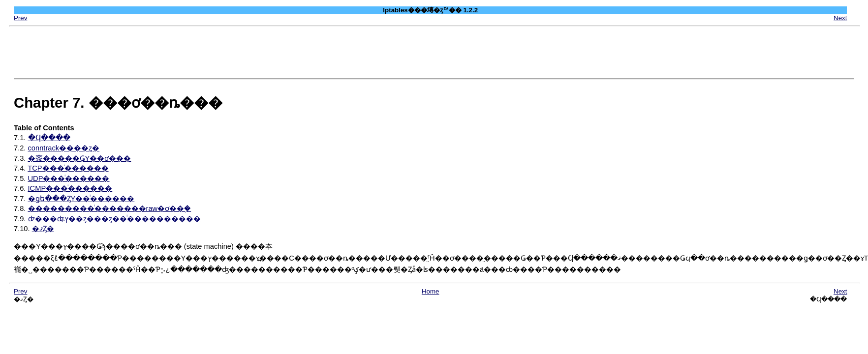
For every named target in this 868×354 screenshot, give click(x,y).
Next (840, 18)
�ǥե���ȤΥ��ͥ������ (81, 199)
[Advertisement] (434, 53)
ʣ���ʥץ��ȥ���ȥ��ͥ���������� (114, 219)
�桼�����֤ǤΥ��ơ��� (80, 158)
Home (431, 291)
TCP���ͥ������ (68, 168)
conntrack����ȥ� (64, 148)
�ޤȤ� (43, 229)
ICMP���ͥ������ (70, 188)
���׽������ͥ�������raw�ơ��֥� (110, 208)
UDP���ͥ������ (69, 178)
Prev (20, 18)
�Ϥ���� (49, 138)
